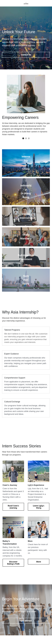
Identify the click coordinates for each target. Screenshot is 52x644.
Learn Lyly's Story (39, 507)
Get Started (26, 621)
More (39, 562)
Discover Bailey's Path (13, 563)
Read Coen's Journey (13, 507)
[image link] (26, 3)
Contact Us (26, 55)
